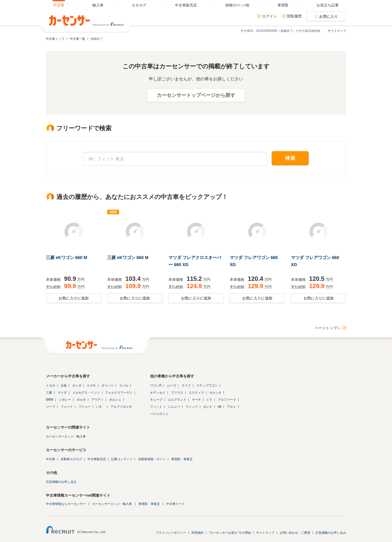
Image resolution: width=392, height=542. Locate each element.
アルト (232, 407)
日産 (64, 386)
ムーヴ (171, 386)
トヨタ (51, 386)
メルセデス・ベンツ (86, 393)
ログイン (269, 16)
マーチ (196, 400)
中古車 (51, 459)
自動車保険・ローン (152, 459)
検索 (290, 158)
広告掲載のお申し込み (61, 482)
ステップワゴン (207, 386)
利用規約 (198, 533)
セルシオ (215, 393)
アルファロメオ (121, 407)
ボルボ (81, 400)
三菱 (49, 393)
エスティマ (196, 393)
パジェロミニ (159, 414)
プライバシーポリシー (171, 533)
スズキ (91, 386)
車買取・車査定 (182, 459)
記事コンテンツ (122, 459)
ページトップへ (328, 328)
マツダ (62, 393)
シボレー (65, 400)
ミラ (209, 400)
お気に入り (329, 17)
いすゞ (100, 407)
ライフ (186, 386)
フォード (67, 407)
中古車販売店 (97, 459)
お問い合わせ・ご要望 (295, 533)
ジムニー (174, 407)
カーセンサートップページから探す (196, 95)
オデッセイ (158, 393)
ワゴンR (156, 386)
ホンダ (77, 386)
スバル (124, 386)
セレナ (208, 407)
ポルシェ (115, 400)
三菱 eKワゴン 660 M (67, 258)
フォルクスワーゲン (119, 393)
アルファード (227, 400)
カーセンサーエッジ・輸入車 (66, 436)
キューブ (156, 400)
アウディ (97, 400)
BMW (50, 400)
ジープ (51, 407)
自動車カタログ (71, 459)
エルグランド (177, 400)
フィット (156, 407)
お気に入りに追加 (73, 298)
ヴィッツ (192, 407)
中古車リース (175, 504)
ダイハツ (107, 386)
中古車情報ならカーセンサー (66, 504)
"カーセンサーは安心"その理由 (230, 533)
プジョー (85, 407)
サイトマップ (337, 31)
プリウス (177, 393)
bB (220, 407)
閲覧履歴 (294, 16)
